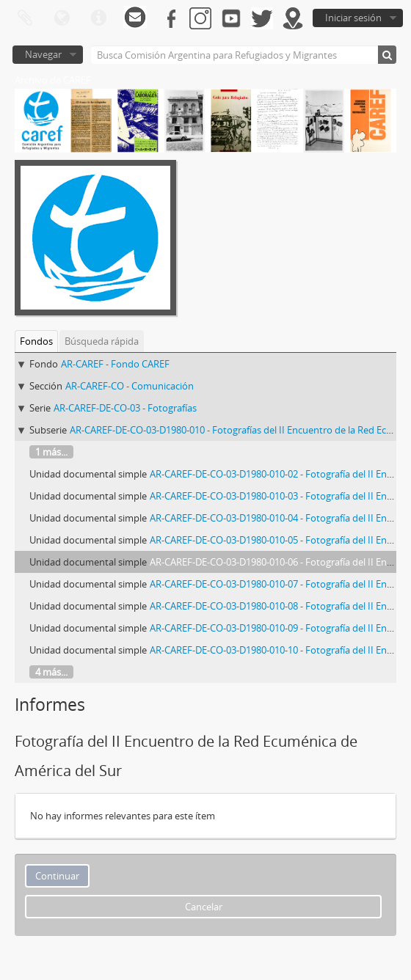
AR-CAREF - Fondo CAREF (115, 364)
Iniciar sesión (353, 18)
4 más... (51, 672)
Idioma (62, 18)
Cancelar (204, 907)
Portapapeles (25, 18)
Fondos (36, 341)
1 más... (51, 452)
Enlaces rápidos (98, 18)
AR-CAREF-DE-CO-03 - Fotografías (125, 408)
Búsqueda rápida (102, 341)
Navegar (43, 54)
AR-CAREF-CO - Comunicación (130, 386)
